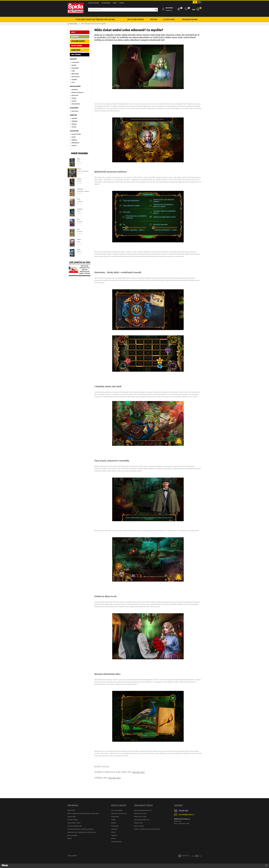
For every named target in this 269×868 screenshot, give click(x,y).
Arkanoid (74, 118)
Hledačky (114, 823)
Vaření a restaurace (78, 92)
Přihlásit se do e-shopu (140, 817)
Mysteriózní (75, 74)
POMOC (115, 3)
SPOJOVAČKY (74, 108)
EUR (199, 2)
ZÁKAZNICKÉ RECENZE (190, 19)
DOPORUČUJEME (106, 3)
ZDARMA (113, 820)
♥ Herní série (75, 62)
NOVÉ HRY (154, 19)
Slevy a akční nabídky (117, 810)
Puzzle (74, 137)
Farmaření (75, 90)
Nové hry (114, 838)
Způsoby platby (72, 817)
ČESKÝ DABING (77, 46)
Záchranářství (76, 104)
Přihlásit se (169, 10)
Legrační (74, 80)
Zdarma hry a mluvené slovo (119, 813)
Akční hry (114, 832)
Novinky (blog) (115, 817)
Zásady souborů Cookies (74, 823)
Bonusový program (72, 835)
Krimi (73, 71)
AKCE (73, 32)
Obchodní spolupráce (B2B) (75, 826)
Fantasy (74, 65)
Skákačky (74, 121)
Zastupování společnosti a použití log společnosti (81, 829)
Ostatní (74, 101)
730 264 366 (183, 811)
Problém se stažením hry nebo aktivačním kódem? (147, 829)
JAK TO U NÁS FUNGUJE (136, 19)
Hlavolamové (75, 143)
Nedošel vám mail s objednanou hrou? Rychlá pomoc (82, 832)
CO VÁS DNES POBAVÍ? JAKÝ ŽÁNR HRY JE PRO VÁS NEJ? (95, 19)
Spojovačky (114, 829)
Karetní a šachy (76, 134)
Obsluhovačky (115, 826)
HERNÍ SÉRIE (76, 50)
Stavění (74, 98)
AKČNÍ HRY (73, 115)
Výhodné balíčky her (116, 842)
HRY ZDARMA (76, 55)
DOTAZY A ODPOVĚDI (93, 3)
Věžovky (74, 124)
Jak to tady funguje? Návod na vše (143, 810)
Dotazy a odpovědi (139, 826)
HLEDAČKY (73, 59)
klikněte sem (138, 772)
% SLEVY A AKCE (169, 19)
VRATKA (69, 838)
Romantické (75, 68)
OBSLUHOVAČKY (75, 86)
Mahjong (74, 140)
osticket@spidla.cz (186, 815)
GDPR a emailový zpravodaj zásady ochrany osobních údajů (83, 813)
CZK (195, 2)
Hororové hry (76, 77)
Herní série (75, 95)
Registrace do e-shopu (140, 813)
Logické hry (114, 835)
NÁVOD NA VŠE (71, 810)
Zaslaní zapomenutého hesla (142, 820)
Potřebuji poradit (138, 823)
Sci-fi (73, 82)
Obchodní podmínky (73, 820)
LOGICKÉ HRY (74, 131)
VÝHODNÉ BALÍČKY (78, 41)
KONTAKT (122, 3)
